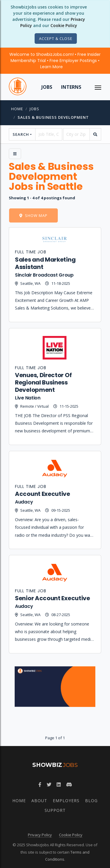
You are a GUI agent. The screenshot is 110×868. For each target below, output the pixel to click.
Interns (71, 87)
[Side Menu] (15, 154)
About (39, 801)
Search (21, 134)
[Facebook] (40, 785)
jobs (34, 109)
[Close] (56, 39)
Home (17, 109)
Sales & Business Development (53, 117)
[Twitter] (49, 785)
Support (55, 810)
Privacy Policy (40, 835)
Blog (91, 801)
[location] (76, 134)
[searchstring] (49, 134)
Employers (66, 801)
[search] (95, 134)
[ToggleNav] (98, 87)
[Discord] (69, 785)
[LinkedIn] (59, 785)
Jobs (47, 87)
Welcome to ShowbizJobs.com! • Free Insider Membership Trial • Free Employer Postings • (55, 61)
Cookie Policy (64, 25)
